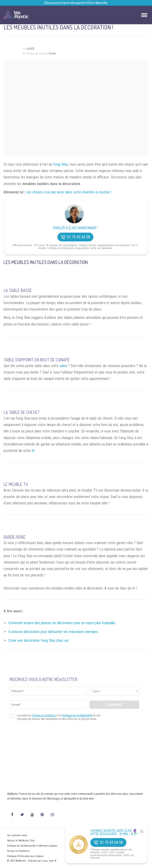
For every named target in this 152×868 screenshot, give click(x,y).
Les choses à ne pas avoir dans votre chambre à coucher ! (69, 192)
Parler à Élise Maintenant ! (75, 228)
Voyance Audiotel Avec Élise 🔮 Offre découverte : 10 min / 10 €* (114, 832)
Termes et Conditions (18, 851)
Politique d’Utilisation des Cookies (25, 856)
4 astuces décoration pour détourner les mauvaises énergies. (53, 632)
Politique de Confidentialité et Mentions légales (32, 846)
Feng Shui (60, 164)
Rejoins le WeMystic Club (21, 841)
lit (33, 451)
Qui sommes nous (17, 835)
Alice (31, 49)
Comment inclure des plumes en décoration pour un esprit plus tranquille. (62, 623)
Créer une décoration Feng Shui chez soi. (39, 640)
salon (63, 366)
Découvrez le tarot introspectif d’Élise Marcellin (76, 3)
